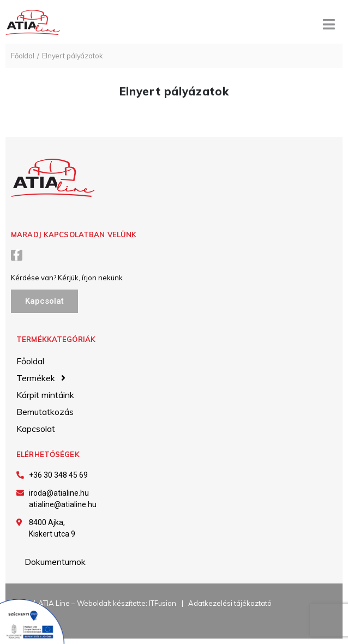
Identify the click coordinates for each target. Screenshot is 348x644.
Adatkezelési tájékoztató (230, 603)
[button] (44, 301)
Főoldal (23, 56)
